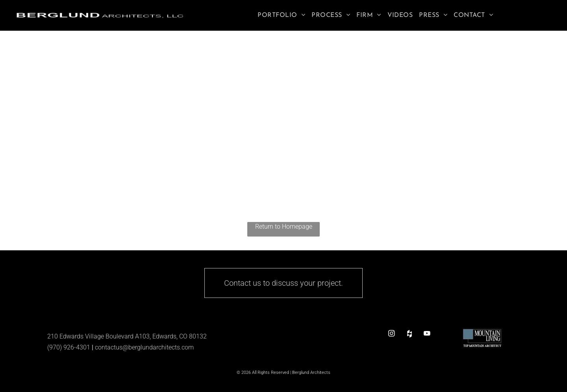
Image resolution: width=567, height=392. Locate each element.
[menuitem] (281, 15)
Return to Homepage (284, 227)
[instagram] (392, 334)
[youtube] (427, 334)
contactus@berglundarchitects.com (144, 347)
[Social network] (409, 334)
